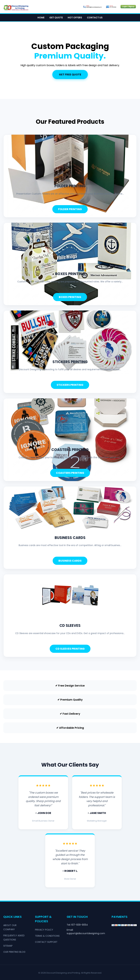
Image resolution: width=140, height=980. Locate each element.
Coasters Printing (70, 473)
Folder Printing (70, 209)
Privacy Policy (44, 930)
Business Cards (70, 561)
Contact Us (95, 18)
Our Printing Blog (14, 952)
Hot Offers (75, 18)
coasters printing (70, 450)
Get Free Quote (70, 75)
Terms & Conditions (47, 936)
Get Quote (56, 18)
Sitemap (8, 946)
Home (41, 18)
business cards (70, 538)
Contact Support (46, 942)
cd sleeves (70, 626)
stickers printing (70, 362)
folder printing (70, 186)
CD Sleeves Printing (70, 649)
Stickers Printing (70, 385)
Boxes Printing (70, 297)
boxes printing (70, 274)
